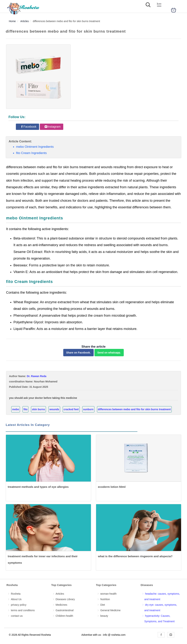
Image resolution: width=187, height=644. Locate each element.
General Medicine (110, 610)
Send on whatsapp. (109, 353)
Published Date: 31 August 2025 (29, 387)
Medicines (62, 605)
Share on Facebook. (78, 353)
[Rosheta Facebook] (28, 127)
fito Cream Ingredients (31, 153)
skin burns (38, 409)
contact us (17, 616)
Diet (103, 605)
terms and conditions (23, 610)
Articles (60, 594)
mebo (16, 409)
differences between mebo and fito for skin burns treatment (134, 409)
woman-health (108, 594)
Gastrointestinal (65, 610)
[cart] (174, 10)
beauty (104, 616)
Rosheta (16, 594)
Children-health (64, 616)
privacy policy (19, 605)
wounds (54, 409)
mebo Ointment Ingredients (35, 147)
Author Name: (28, 376)
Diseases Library (65, 599)
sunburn (88, 409)
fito (25, 409)
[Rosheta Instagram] (171, 635)
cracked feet (71, 409)
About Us (16, 599)
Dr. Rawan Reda (37, 376)
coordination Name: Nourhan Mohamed (33, 381)
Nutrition (105, 599)
